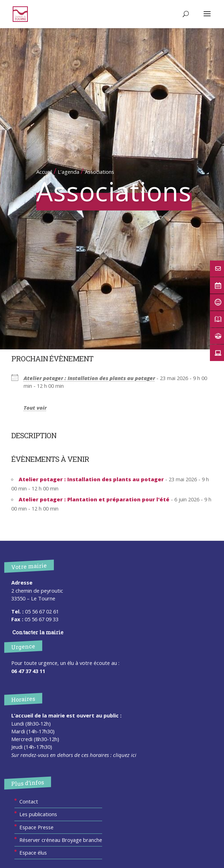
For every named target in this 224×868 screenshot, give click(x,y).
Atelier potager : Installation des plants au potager (89, 378)
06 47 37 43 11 (28, 671)
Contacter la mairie (38, 632)
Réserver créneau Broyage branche (61, 840)
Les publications (38, 814)
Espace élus (33, 852)
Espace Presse (36, 827)
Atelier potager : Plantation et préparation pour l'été (94, 499)
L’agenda (69, 172)
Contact (29, 801)
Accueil (44, 172)
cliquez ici (125, 755)
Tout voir (35, 408)
